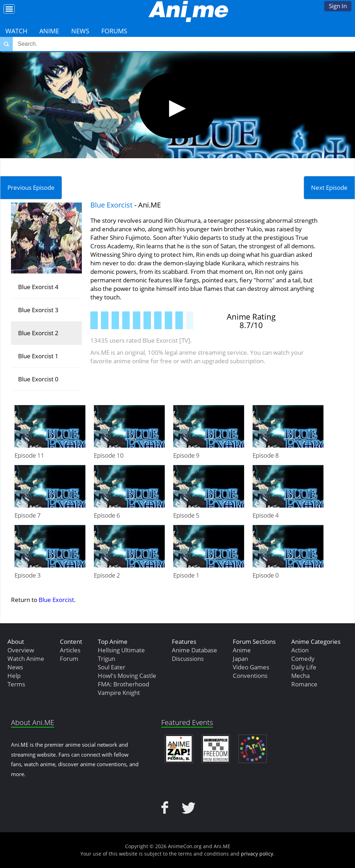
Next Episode (329, 187)
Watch (16, 31)
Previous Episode (31, 187)
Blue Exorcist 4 (38, 287)
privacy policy (257, 854)
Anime (49, 31)
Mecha (300, 676)
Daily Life (304, 667)
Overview (21, 650)
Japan (240, 659)
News (80, 31)
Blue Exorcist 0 (38, 379)
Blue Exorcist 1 (38, 356)
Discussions (188, 659)
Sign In (338, 6)
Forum (69, 659)
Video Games (251, 667)
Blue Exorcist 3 (38, 310)
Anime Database (195, 650)
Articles (70, 650)
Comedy (303, 659)
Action (300, 650)
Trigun (106, 659)
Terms (16, 684)
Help (14, 676)
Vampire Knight (119, 693)
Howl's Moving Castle (127, 676)
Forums (114, 31)
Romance (304, 684)
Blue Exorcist (111, 205)
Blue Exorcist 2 (38, 333)
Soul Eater (112, 667)
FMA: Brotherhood (123, 684)
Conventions (250, 676)
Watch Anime (26, 659)
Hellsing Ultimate (121, 650)
